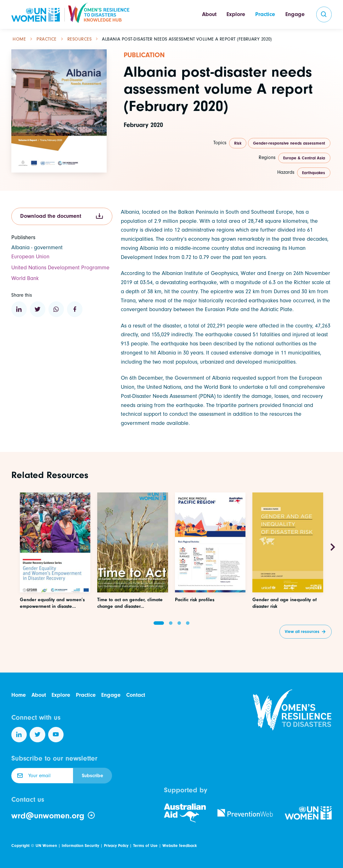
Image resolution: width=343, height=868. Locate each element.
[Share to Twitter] (38, 309)
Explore (236, 14)
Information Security (80, 846)
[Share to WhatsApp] (56, 309)
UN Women (46, 846)
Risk (238, 143)
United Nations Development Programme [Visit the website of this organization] (60, 268)
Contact (136, 695)
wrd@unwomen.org (53, 816)
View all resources (302, 632)
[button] (159, 623)
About (209, 14)
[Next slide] (333, 547)
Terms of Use (145, 846)
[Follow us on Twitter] (37, 735)
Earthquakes (314, 173)
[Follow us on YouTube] (56, 735)
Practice (265, 14)
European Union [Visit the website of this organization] (30, 257)
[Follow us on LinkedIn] (19, 735)
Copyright (20, 846)
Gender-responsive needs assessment (289, 143)
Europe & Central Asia (304, 158)
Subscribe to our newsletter (54, 758)
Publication (144, 55)
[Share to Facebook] (75, 309)
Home (19, 39)
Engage (295, 14)
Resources (79, 39)
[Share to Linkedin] (19, 309)
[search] (324, 14)
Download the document (62, 216)
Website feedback (180, 846)
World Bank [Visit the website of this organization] (25, 278)
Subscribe (93, 776)
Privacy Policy (116, 846)
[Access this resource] (55, 574)
